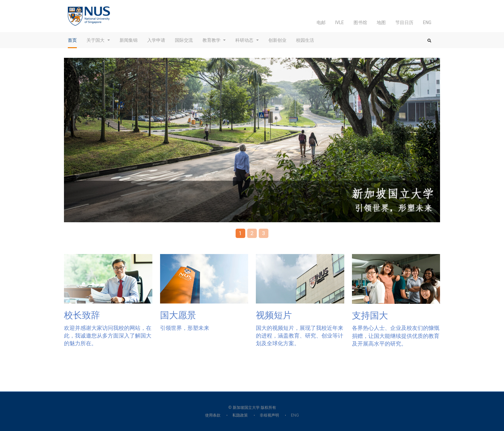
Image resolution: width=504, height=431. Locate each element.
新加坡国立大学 (246, 408)
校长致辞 (82, 315)
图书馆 (360, 22)
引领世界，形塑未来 (185, 328)
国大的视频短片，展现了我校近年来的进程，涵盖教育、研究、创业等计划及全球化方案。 (300, 336)
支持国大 (370, 316)
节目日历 (404, 22)
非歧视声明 (269, 415)
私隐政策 (240, 415)
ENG (427, 22)
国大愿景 (178, 315)
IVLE (340, 22)
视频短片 (274, 315)
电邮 (321, 22)
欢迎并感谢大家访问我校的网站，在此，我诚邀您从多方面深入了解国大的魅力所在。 (108, 336)
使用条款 (213, 415)
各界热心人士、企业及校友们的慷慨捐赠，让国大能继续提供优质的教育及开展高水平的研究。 (396, 336)
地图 (381, 22)
